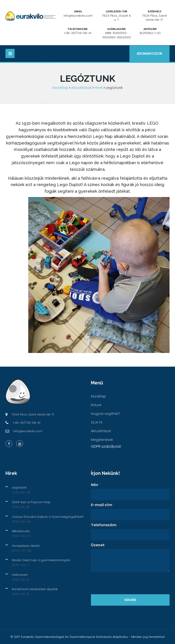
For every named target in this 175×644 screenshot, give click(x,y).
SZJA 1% (97, 422)
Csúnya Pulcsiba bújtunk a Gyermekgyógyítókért (48, 517)
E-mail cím (103, 505)
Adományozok (149, 54)
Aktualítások (81, 88)
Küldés (130, 600)
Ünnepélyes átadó (26, 546)
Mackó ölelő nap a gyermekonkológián (41, 560)
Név (96, 485)
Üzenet (99, 545)
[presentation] (126, 583)
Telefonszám (104, 525)
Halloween (20, 575)
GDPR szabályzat (106, 446)
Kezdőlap (60, 88)
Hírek (99, 88)
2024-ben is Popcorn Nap (31, 502)
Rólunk (96, 405)
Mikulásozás (21, 531)
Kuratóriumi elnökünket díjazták (35, 589)
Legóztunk (19, 488)
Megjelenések (102, 440)
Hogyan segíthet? (106, 414)
